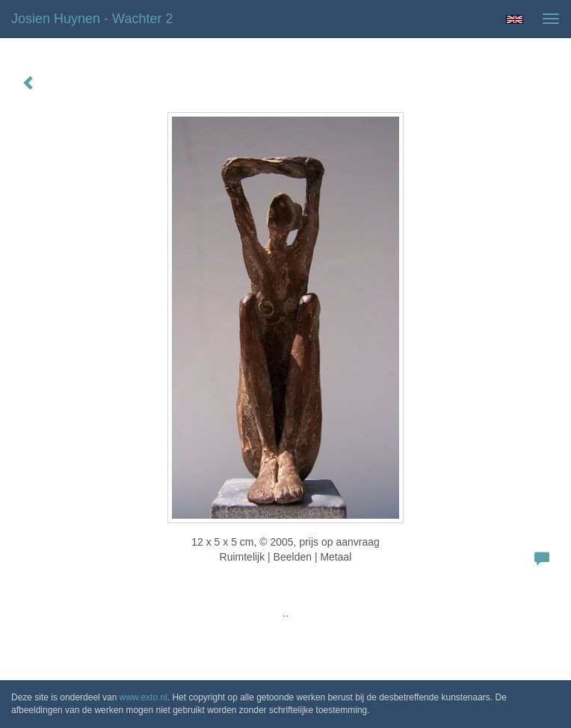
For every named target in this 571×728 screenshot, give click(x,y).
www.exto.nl (143, 697)
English (515, 19)
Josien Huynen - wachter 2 (92, 19)
